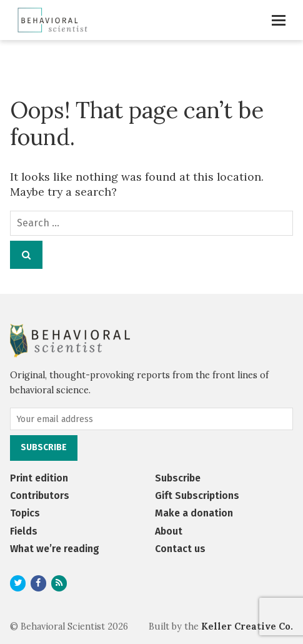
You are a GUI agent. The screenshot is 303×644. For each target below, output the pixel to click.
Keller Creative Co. (247, 626)
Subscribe (178, 478)
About (169, 531)
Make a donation (194, 513)
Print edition (39, 478)
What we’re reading (55, 549)
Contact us (180, 549)
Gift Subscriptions (197, 496)
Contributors (40, 496)
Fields (24, 531)
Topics (25, 513)
